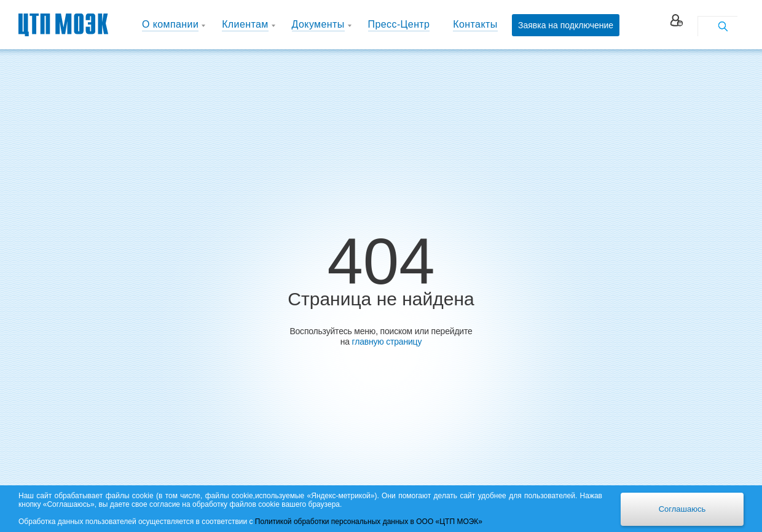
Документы (318, 24)
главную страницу (387, 342)
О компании (170, 24)
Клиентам (245, 24)
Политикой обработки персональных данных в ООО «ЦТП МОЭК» (369, 522)
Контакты (475, 24)
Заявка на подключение (566, 25)
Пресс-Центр (399, 24)
